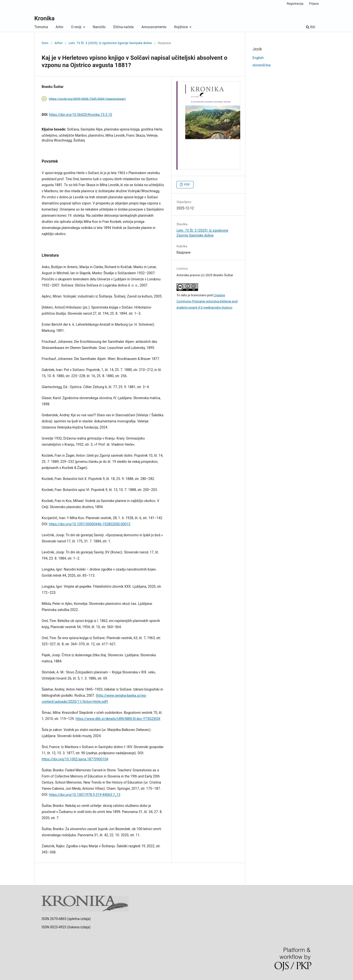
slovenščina (262, 65)
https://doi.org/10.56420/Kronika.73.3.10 (81, 115)
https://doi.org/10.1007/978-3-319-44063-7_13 (85, 795)
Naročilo (99, 27)
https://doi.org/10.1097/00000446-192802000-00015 (90, 524)
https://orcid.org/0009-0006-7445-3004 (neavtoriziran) (88, 99)
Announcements (154, 27)
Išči (311, 27)
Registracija (295, 4)
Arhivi (58, 43)
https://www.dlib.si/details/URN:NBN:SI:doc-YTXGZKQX (118, 719)
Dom (45, 43)
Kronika (44, 18)
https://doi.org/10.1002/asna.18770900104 (75, 759)
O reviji (77, 27)
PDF (187, 185)
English (258, 58)
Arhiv (60, 27)
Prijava (314, 4)
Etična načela (123, 27)
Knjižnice (182, 27)
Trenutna (41, 27)
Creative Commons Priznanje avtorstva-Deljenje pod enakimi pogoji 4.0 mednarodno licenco (207, 301)
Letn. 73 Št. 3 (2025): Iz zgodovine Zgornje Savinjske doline (110, 43)
